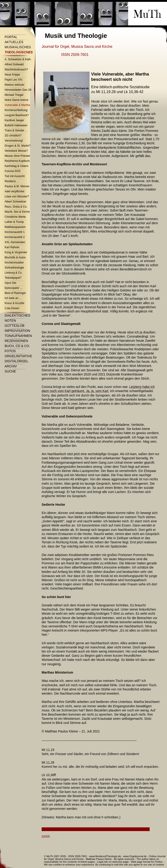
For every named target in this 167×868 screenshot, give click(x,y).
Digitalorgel (16, 361)
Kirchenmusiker (14, 263)
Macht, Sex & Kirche (17, 212)
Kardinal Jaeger (14, 120)
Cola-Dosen (12, 308)
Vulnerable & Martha (17, 105)
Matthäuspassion (15, 227)
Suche (10, 371)
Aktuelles (14, 42)
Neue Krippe (12, 75)
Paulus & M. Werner (17, 186)
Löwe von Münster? (17, 197)
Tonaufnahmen (18, 336)
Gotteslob (15, 326)
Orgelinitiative (18, 356)
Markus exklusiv (14, 85)
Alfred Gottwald (14, 64)
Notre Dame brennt (16, 100)
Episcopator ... (14, 288)
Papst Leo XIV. (14, 80)
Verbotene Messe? (16, 151)
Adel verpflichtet (14, 191)
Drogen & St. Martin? (18, 146)
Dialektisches (17, 315)
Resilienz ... (12, 181)
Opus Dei (10, 283)
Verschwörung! (14, 141)
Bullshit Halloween (16, 125)
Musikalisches (18, 47)
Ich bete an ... (13, 298)
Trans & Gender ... (16, 130)
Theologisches (19, 52)
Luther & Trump (14, 222)
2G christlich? (13, 136)
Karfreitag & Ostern (17, 166)
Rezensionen (16, 341)
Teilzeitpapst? (13, 278)
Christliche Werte (15, 217)
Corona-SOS (13, 171)
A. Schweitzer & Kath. (18, 59)
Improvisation (17, 331)
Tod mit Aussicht (15, 176)
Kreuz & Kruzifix (14, 303)
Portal (11, 37)
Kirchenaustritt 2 (15, 237)
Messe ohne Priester (17, 156)
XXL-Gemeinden (15, 242)
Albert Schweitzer (15, 202)
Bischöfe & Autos (15, 257)
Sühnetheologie (14, 268)
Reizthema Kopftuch (17, 161)
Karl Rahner (12, 247)
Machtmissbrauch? (16, 70)
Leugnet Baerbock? (17, 115)
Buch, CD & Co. (17, 346)
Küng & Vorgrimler (16, 252)
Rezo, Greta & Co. (16, 207)
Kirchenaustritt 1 (15, 232)
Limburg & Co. (14, 273)
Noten (10, 321)
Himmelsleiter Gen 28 (18, 90)
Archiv (11, 366)
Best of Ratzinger (15, 293)
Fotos (10, 351)
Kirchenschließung (16, 110)
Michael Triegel (14, 95)
